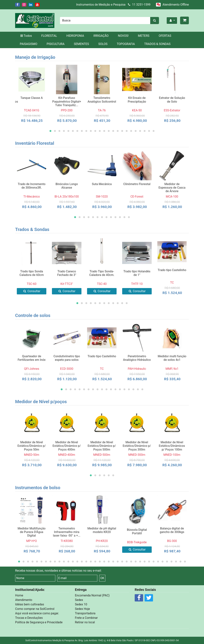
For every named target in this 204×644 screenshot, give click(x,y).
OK (102, 578)
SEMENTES (81, 44)
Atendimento (24, 600)
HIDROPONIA (75, 36)
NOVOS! (123, 36)
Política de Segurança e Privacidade (39, 622)
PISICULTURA (55, 44)
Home (19, 595)
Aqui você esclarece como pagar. (37, 613)
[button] (50, 131)
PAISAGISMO (28, 44)
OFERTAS (165, 36)
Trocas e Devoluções (29, 618)
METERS (144, 36)
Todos (26, 36)
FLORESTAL (49, 36)
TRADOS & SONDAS (157, 44)
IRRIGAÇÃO (101, 36)
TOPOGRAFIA (126, 44)
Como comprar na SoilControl (35, 609)
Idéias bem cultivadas (30, 604)
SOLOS (103, 44)
